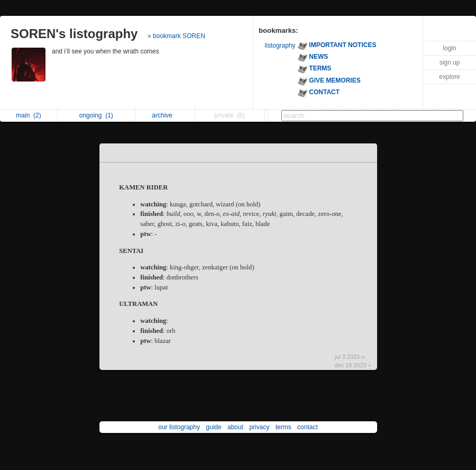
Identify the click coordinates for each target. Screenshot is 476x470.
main (28, 115)
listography (280, 46)
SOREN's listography (74, 34)
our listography (179, 427)
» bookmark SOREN (176, 36)
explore (449, 77)
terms (283, 427)
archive (165, 115)
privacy (259, 427)
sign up (450, 62)
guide (213, 427)
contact (308, 427)
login (449, 48)
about (235, 427)
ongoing (96, 115)
